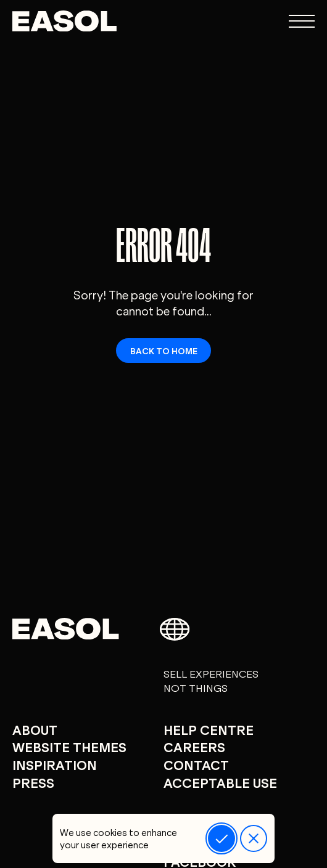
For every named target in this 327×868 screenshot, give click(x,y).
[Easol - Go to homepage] (65, 21)
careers (194, 746)
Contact (196, 764)
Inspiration (55, 764)
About (35, 729)
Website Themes (69, 746)
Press (33, 782)
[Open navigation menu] (302, 21)
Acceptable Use (220, 782)
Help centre (209, 729)
